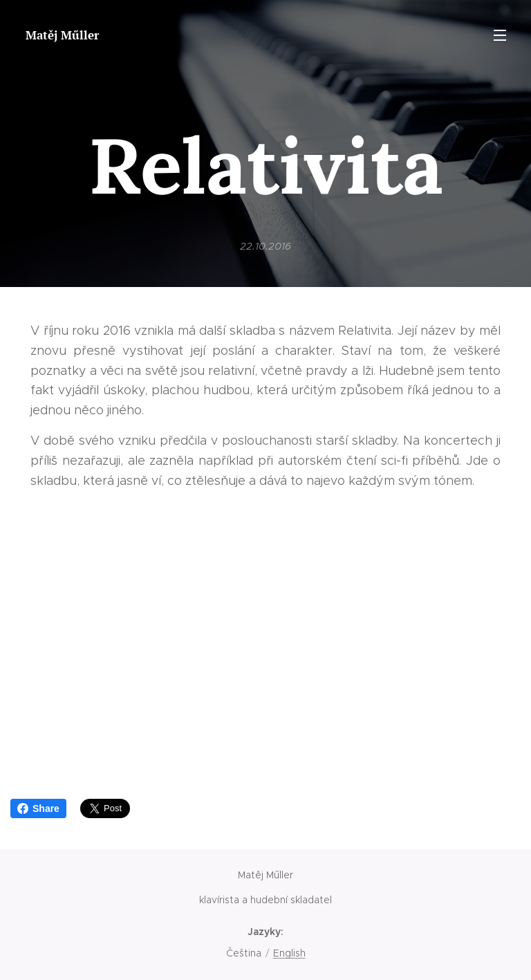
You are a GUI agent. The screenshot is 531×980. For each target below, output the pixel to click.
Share (38, 808)
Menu (500, 35)
